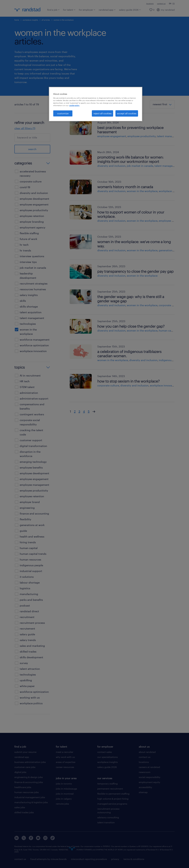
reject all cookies (102, 113)
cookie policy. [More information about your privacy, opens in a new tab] (74, 105)
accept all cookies (127, 113)
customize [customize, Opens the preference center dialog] (63, 113)
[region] (96, 104)
